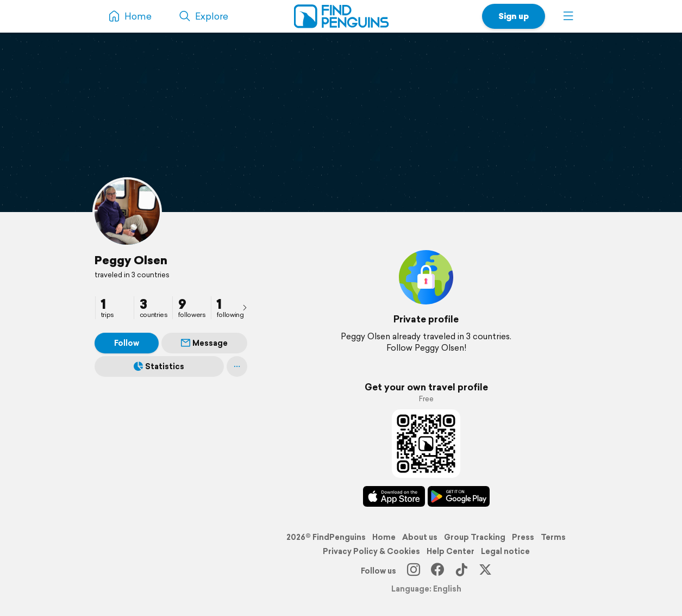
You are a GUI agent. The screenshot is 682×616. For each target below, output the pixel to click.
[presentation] (245, 307)
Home (384, 537)
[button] (568, 16)
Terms (553, 537)
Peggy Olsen (131, 260)
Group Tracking (475, 537)
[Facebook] (437, 571)
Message (204, 343)
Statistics (159, 366)
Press (523, 537)
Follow (127, 343)
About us (420, 537)
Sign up (514, 16)
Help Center (451, 551)
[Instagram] (414, 571)
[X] (485, 571)
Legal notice (505, 551)
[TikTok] (461, 571)
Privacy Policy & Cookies (371, 551)
